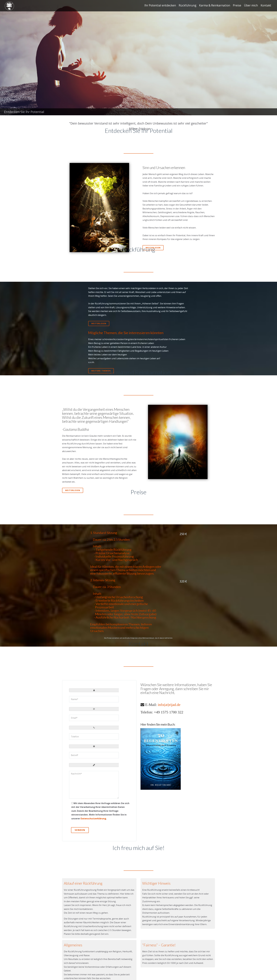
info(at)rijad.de (169, 705)
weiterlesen (99, 323)
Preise (237, 5)
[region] (138, 58)
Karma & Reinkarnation (215, 5)
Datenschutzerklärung (93, 818)
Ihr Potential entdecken (160, 5)
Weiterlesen (153, 248)
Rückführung (188, 5)
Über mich (251, 5)
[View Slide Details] (138, 58)
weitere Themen (101, 371)
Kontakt (266, 5)
